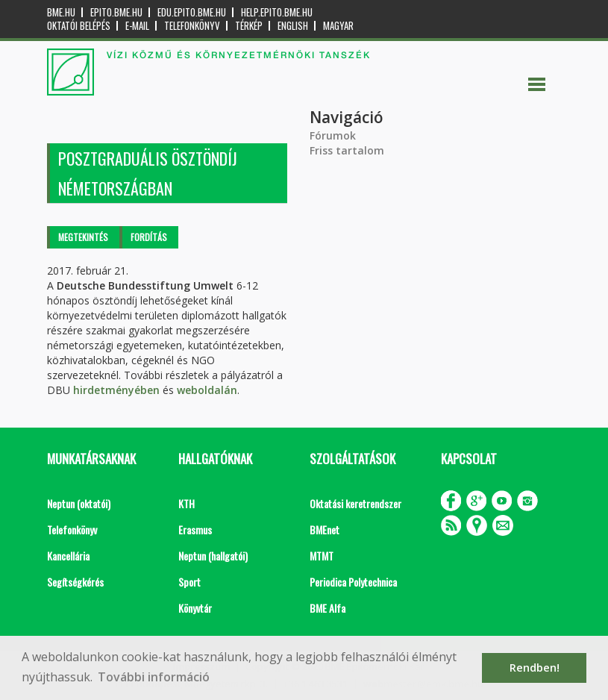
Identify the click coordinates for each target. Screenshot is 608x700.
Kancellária (68, 556)
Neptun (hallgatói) (213, 556)
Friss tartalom (347, 150)
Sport (189, 582)
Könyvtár (195, 608)
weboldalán (207, 390)
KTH (187, 503)
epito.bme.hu (116, 12)
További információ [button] (154, 677)
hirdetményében (116, 390)
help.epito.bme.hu (277, 12)
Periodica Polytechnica (353, 582)
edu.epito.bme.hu (192, 12)
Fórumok (333, 135)
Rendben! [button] (535, 668)
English (293, 26)
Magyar (338, 26)
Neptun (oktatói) (79, 503)
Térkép (249, 26)
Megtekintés (83, 237)
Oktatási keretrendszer (355, 503)
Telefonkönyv (192, 26)
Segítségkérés (75, 582)
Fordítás (149, 237)
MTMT (322, 556)
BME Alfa (327, 608)
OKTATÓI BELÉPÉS (79, 26)
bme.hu (61, 12)
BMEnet (325, 529)
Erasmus (195, 529)
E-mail (137, 26)
